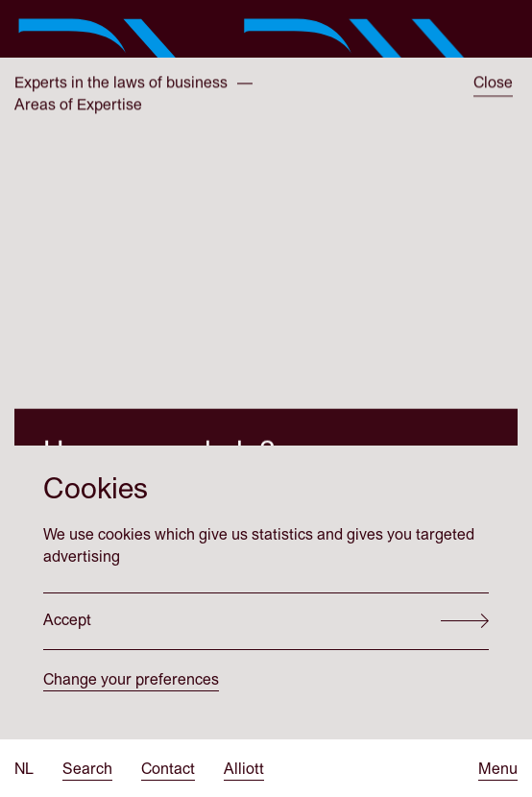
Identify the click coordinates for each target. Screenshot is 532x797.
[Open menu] (498, 770)
